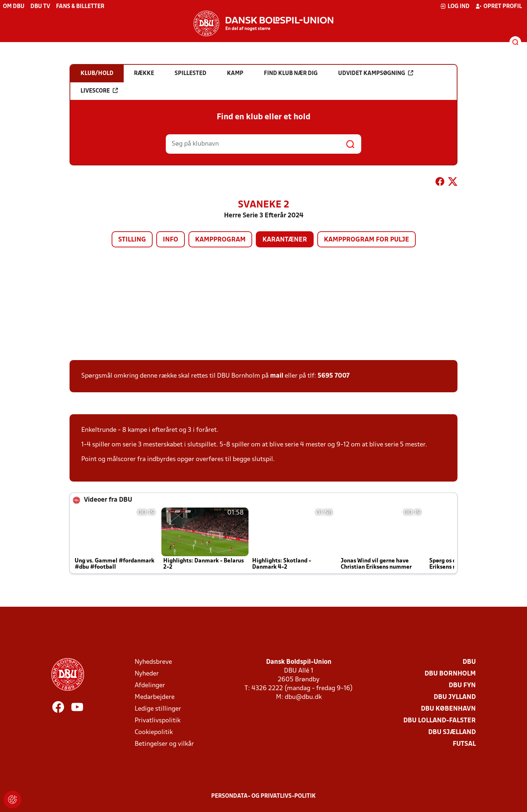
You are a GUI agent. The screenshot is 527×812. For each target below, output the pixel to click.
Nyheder (147, 674)
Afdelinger (150, 686)
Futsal (464, 744)
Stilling (132, 240)
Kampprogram (220, 240)
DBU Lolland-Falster (440, 721)
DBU (469, 662)
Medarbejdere (155, 697)
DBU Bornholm (450, 674)
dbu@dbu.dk (303, 697)
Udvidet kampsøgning (376, 73)
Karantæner (285, 240)
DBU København (448, 709)
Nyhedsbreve (153, 662)
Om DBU (14, 7)
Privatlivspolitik (158, 721)
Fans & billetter (80, 7)
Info (171, 240)
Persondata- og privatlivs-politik (263, 796)
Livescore (99, 91)
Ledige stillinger (158, 709)
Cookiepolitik (154, 732)
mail (277, 376)
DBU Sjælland (452, 732)
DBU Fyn (462, 686)
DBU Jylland (455, 697)
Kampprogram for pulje (367, 240)
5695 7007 (334, 376)
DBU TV (40, 7)
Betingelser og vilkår (164, 744)
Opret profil (499, 6)
